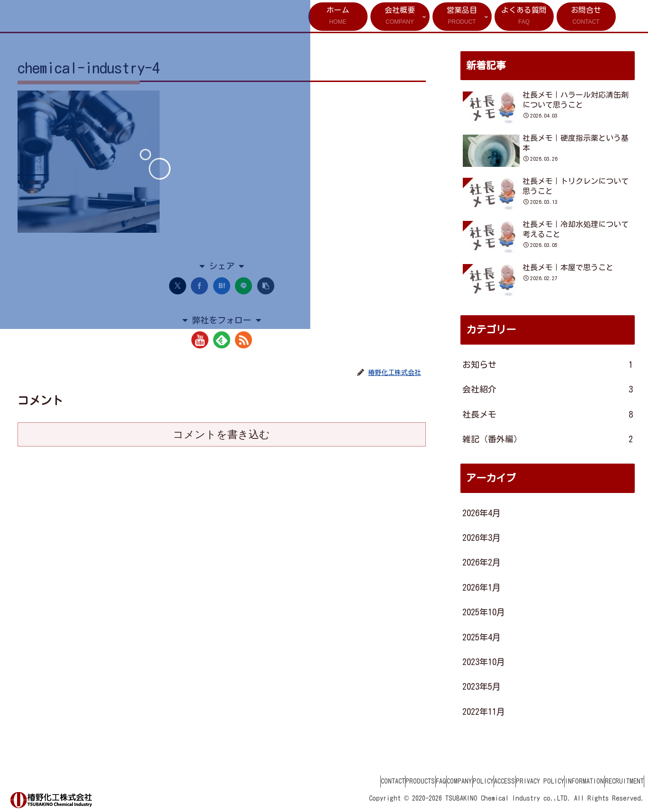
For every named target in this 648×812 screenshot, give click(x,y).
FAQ (381, 781)
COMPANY (409, 781)
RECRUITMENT (620, 781)
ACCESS (472, 781)
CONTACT (314, 781)
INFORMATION (571, 781)
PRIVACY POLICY (517, 781)
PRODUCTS (351, 781)
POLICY (441, 781)
